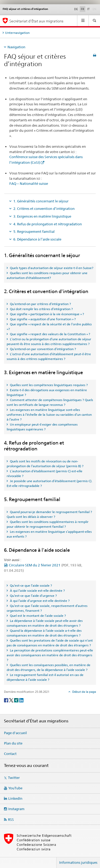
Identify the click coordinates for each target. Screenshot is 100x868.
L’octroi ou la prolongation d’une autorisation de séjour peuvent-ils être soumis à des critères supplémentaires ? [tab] (49, 341)
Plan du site (13, 743)
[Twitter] (12, 700)
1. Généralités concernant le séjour (41, 201)
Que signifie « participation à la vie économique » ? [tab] (47, 314)
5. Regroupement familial (34, 231)
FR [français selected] (83, 9)
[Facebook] (7, 700)
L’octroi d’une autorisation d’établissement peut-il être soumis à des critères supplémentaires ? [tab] (49, 356)
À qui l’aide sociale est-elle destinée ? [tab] (37, 591)
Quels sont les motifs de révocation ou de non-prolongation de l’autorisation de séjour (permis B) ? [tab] (45, 464)
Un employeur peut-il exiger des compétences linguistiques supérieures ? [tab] (42, 427)
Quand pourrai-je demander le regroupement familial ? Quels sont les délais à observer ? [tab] (49, 514)
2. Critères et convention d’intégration (44, 209)
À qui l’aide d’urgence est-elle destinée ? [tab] (39, 601)
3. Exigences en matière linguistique (42, 216)
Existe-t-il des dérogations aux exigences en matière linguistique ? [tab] (47, 392)
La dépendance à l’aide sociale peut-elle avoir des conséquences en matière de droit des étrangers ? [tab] (45, 623)
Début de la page (84, 692)
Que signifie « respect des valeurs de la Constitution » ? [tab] (50, 334)
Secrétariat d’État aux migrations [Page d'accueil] (36, 21)
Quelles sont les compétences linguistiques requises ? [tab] (48, 385)
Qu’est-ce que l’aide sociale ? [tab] (31, 585)
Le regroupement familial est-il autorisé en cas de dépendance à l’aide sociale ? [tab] (45, 677)
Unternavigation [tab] (17, 33)
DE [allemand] (76, 9)
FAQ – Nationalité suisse (29, 183)
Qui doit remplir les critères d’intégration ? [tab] (41, 309)
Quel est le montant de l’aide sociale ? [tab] (37, 616)
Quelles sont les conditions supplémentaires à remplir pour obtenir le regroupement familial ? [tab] (48, 524)
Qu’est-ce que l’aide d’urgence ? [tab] (33, 596)
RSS (11, 819)
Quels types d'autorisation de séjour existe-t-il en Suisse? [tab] (51, 268)
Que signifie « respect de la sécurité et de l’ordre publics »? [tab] (49, 327)
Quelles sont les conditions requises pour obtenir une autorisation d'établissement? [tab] (47, 275)
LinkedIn (15, 798)
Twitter (14, 778)
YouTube (15, 788)
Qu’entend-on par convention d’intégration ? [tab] (43, 349)
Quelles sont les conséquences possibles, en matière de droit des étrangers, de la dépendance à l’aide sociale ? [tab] (49, 667)
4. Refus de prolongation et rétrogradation (48, 224)
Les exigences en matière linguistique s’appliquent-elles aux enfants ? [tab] (49, 534)
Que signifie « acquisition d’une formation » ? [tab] (42, 319)
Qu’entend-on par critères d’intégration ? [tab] (40, 304)
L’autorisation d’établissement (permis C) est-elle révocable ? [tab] (45, 473)
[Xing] (17, 700)
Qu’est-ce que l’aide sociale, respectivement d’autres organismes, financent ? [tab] (47, 608)
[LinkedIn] (21, 700)
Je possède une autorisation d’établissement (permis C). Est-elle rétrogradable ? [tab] (49, 483)
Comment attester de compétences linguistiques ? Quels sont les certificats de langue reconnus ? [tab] (50, 402)
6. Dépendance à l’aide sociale (37, 239)
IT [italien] (88, 9)
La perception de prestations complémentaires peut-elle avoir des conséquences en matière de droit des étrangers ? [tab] (50, 655)
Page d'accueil (15, 733)
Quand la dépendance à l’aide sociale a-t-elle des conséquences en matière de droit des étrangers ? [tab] (44, 633)
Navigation (16, 47)
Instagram (16, 809)
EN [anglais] (95, 9)
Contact (10, 754)
